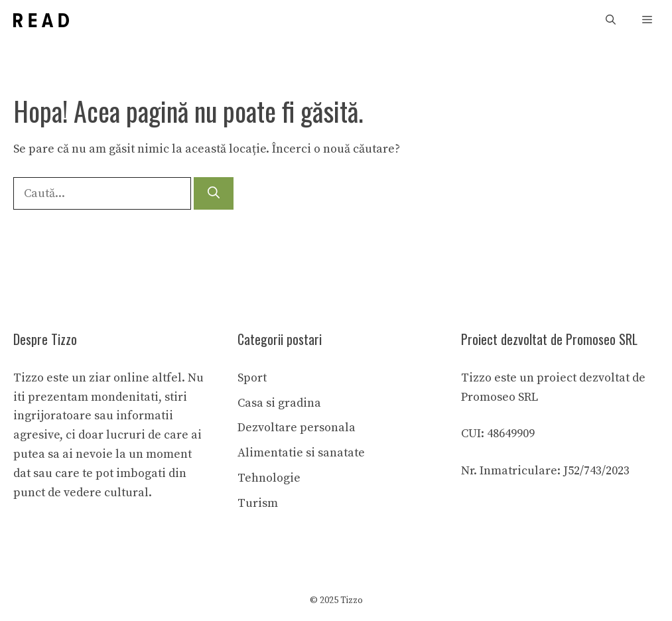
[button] (611, 20)
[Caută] (214, 193)
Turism (258, 503)
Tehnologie (269, 478)
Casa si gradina (279, 403)
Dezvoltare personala (297, 428)
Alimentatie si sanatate (301, 453)
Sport (252, 378)
